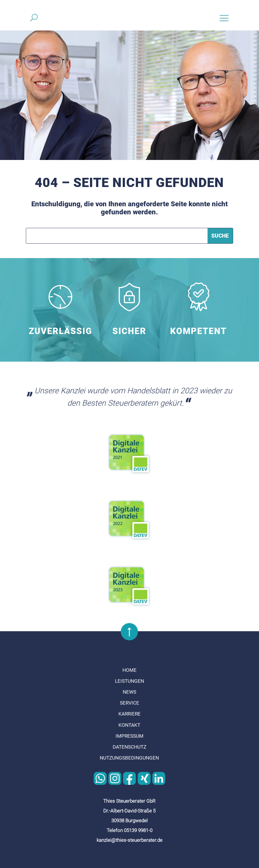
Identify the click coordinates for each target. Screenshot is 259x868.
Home (129, 670)
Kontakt (129, 725)
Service (129, 703)
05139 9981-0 (138, 830)
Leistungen (129, 681)
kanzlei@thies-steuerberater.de (129, 840)
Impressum (129, 736)
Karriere (129, 714)
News (129, 692)
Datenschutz (129, 747)
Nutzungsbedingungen (129, 758)
